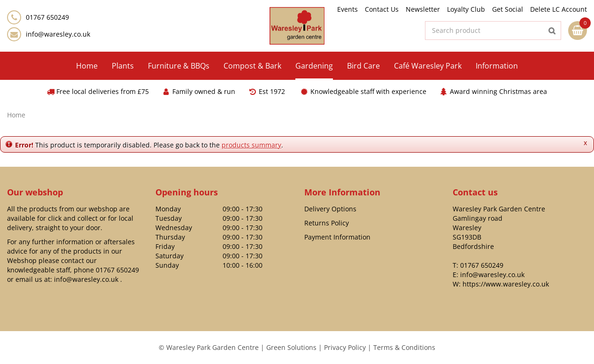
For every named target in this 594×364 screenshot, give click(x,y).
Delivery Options (330, 209)
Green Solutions (291, 347)
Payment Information (337, 237)
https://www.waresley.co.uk (506, 284)
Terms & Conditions (404, 347)
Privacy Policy (345, 347)
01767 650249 (117, 270)
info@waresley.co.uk (58, 34)
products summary (251, 145)
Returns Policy (327, 223)
